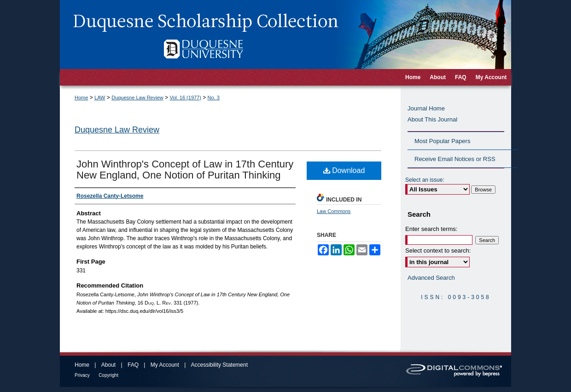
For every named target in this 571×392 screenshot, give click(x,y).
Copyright (108, 375)
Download (344, 170)
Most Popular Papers (442, 141)
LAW (100, 98)
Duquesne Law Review (137, 98)
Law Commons (334, 211)
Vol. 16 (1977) (185, 98)
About (108, 365)
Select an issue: (425, 180)
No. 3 (214, 98)
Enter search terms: (431, 229)
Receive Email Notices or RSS (455, 159)
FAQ (133, 365)
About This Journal (432, 119)
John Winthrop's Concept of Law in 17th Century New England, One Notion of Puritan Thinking (185, 170)
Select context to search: (438, 251)
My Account (165, 365)
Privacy (82, 375)
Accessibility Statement (219, 365)
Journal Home (426, 108)
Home (81, 98)
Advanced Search (431, 278)
